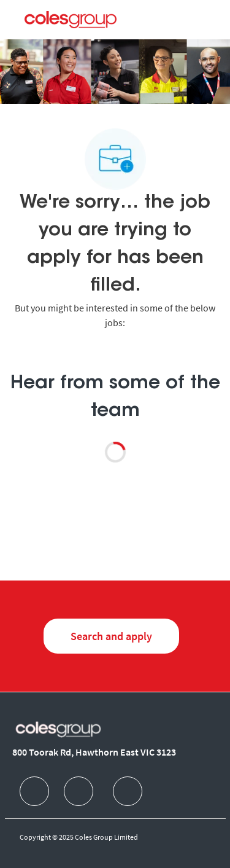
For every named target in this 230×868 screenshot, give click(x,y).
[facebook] (34, 791)
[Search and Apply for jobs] (111, 636)
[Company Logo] (71, 19)
